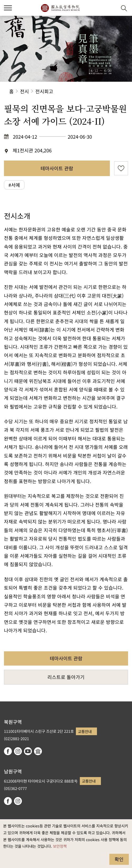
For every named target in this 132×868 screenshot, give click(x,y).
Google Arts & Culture (38, 751)
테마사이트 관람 (57, 168)
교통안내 (85, 731)
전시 (25, 91)
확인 (119, 859)
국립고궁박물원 (60, 8)
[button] (8, 8)
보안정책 (60, 846)
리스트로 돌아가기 (66, 677)
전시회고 (44, 91)
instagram (18, 751)
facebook (8, 751)
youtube (28, 751)
